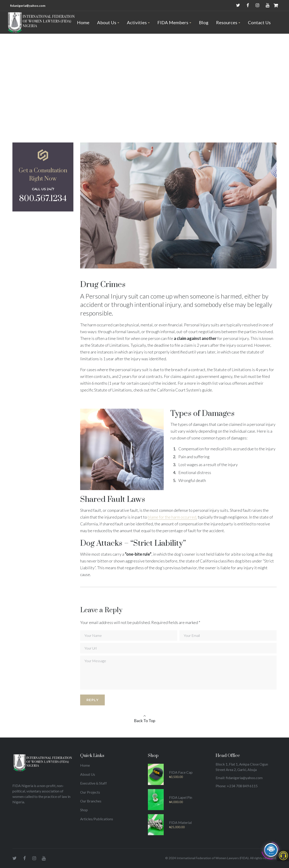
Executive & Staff (93, 783)
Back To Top (145, 721)
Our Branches (91, 801)
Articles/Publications (97, 819)
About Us (88, 774)
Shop (84, 810)
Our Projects (90, 792)
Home (85, 765)
